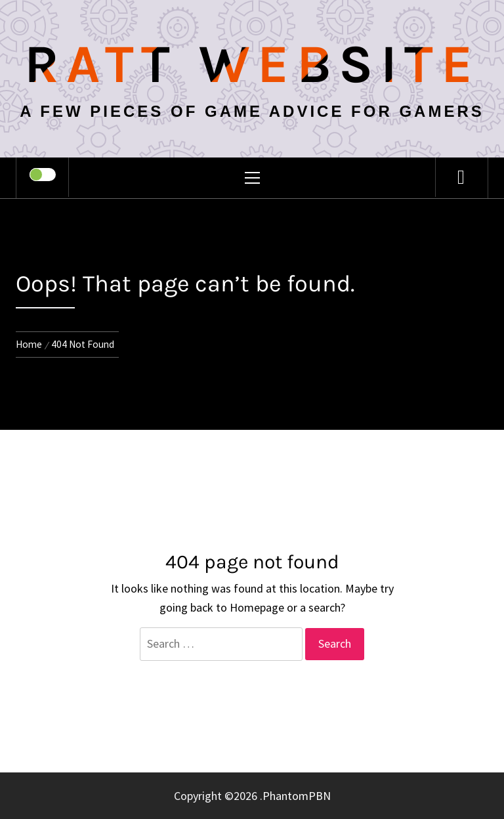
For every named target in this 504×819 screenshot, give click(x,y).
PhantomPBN (297, 796)
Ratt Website (252, 64)
